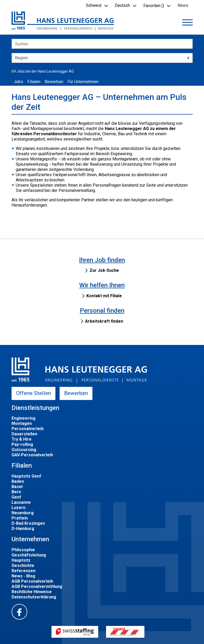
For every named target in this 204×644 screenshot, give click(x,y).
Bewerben (54, 82)
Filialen (34, 82)
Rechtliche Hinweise (32, 592)
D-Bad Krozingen (28, 523)
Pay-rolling (22, 444)
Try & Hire (22, 439)
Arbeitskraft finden (104, 321)
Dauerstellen (24, 434)
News (183, 5)
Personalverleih (28, 429)
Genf (16, 497)
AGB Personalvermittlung (37, 586)
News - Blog (23, 576)
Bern (16, 492)
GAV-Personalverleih (32, 455)
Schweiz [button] (94, 5)
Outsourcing (24, 450)
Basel (17, 487)
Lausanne (21, 502)
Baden (18, 481)
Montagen (22, 423)
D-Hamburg (23, 529)
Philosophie (23, 550)
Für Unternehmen (83, 82)
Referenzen (23, 571)
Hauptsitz (21, 560)
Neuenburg (23, 513)
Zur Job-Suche (104, 270)
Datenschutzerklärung (34, 597)
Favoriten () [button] (154, 6)
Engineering (23, 418)
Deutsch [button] (122, 5)
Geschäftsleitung (29, 555)
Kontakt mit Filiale (104, 296)
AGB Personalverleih (32, 581)
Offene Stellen (33, 393)
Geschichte (23, 565)
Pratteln (20, 518)
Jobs (18, 82)
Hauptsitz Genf (26, 476)
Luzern (19, 508)
